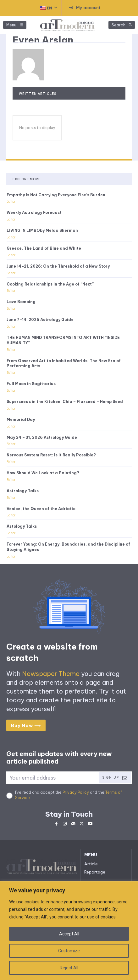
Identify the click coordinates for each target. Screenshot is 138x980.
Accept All (69, 934)
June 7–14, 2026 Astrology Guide (40, 320)
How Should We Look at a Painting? (43, 473)
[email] (52, 778)
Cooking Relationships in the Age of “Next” (50, 284)
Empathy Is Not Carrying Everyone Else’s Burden (56, 195)
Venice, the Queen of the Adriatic (41, 509)
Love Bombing (21, 302)
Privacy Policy (76, 792)
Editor (11, 201)
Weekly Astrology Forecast (34, 212)
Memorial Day (21, 419)
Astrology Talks (23, 491)
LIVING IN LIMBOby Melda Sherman (42, 230)
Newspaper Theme (51, 674)
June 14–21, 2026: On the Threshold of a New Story (58, 266)
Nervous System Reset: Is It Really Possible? (51, 455)
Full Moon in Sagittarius (31, 384)
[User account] (85, 8)
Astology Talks (22, 526)
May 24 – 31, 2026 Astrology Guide (42, 437)
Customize (69, 951)
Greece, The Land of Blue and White (44, 248)
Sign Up (115, 778)
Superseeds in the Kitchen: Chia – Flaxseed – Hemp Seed (65, 402)
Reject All (69, 968)
